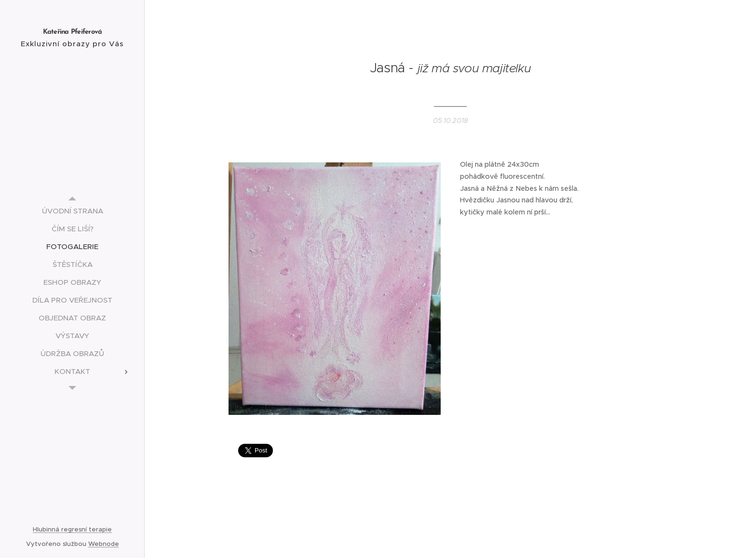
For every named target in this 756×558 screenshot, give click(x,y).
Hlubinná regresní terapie (72, 529)
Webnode (104, 544)
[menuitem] (72, 211)
